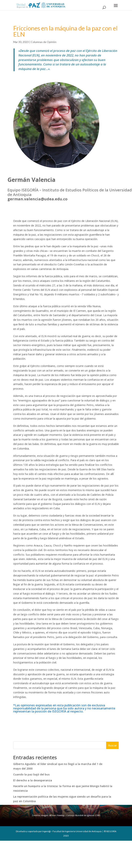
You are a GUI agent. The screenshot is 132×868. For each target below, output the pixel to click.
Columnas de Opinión (44, 42)
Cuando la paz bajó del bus (31, 774)
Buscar (112, 745)
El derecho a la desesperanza (33, 780)
